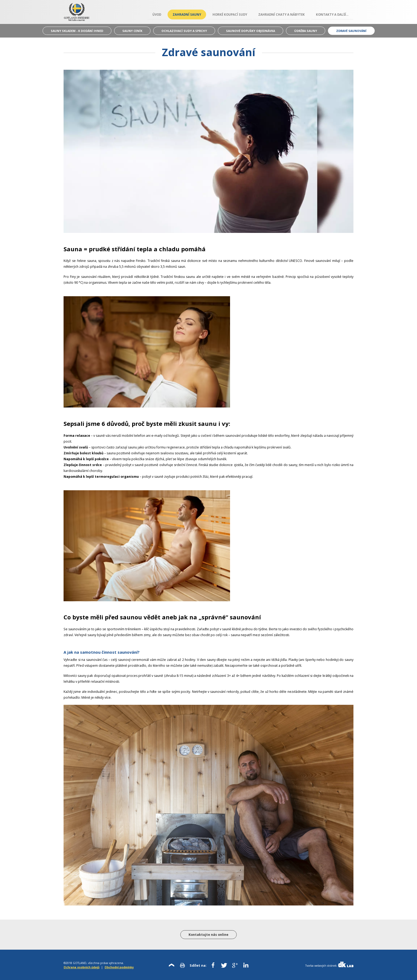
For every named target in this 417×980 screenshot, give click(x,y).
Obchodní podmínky (119, 967)
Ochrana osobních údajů (82, 967)
